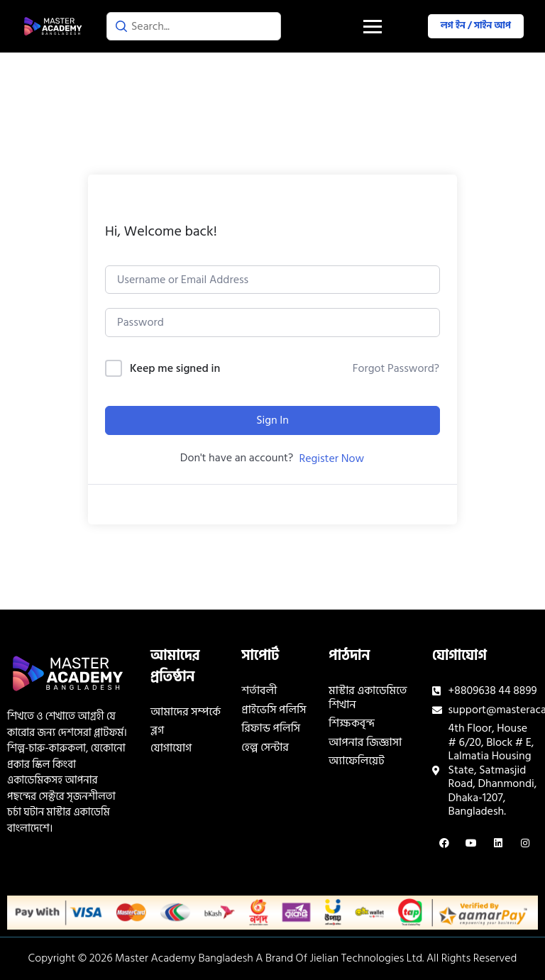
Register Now (331, 458)
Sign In (272, 420)
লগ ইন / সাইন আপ (476, 26)
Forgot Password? (396, 368)
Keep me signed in (175, 369)
